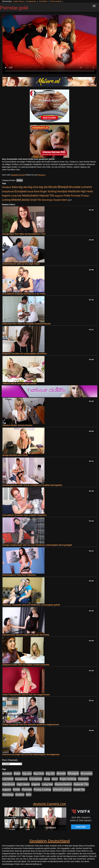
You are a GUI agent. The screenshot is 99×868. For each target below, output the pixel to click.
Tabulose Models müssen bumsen (17, 425)
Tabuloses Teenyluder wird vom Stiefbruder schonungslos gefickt (31, 605)
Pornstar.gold (14, 8)
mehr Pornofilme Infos (11, 170)
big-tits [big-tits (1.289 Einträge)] (44, 187)
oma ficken (43, 1)
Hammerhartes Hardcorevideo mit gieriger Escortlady (26, 635)
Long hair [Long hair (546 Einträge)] (16, 196)
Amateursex (31, 1)
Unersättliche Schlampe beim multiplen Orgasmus (24, 515)
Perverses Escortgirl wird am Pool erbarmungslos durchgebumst (31, 754)
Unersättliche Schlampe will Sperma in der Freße (24, 294)
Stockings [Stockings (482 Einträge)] (47, 200)
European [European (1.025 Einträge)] (21, 191)
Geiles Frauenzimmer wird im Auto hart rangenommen (26, 695)
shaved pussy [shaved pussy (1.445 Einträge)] (20, 200)
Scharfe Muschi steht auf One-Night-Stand (21, 264)
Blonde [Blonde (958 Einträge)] (53, 187)
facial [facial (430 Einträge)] (30, 191)
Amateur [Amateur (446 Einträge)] (7, 187)
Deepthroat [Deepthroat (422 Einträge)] (8, 191)
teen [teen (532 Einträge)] (65, 200)
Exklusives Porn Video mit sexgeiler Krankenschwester (27, 324)
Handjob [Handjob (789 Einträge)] (62, 191)
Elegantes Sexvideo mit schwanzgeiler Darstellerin (25, 354)
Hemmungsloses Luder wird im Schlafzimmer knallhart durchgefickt (32, 485)
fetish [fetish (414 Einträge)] (37, 191)
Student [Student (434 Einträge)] (57, 200)
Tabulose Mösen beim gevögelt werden (20, 384)
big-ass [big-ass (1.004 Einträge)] (23, 187)
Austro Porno (19, 1)
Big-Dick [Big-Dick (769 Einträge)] (33, 187)
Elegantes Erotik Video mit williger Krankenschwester (26, 665)
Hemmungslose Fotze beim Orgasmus (19, 575)
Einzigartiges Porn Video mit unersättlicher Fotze (24, 234)
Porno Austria (56, 1)
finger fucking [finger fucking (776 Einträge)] (48, 191)
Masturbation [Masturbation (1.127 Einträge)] (31, 196)
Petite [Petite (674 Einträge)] (67, 196)
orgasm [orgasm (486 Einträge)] (59, 196)
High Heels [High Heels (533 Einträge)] (87, 191)
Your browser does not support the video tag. (49, 44)
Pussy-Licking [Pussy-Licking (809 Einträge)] (42, 789)
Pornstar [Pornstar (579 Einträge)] (76, 196)
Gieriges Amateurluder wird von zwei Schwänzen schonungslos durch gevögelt (37, 545)
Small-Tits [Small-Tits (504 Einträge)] (36, 200)
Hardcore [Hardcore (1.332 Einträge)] (74, 191)
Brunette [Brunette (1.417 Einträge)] (75, 187)
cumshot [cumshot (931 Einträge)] (86, 187)
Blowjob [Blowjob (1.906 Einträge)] (63, 187)
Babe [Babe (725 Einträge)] (15, 187)
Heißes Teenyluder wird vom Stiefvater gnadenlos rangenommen (31, 725)
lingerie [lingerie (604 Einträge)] (6, 196)
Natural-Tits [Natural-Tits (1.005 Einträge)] (47, 196)
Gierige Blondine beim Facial (15, 455)
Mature (20, 180)
